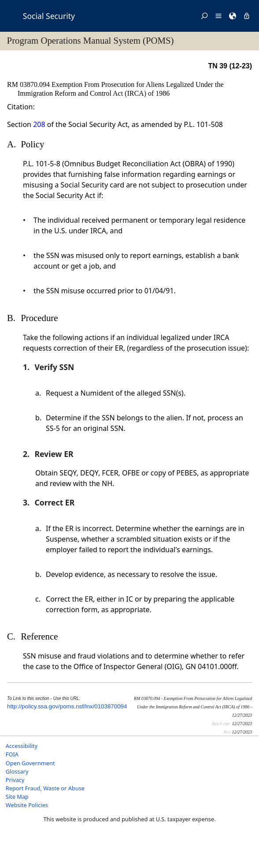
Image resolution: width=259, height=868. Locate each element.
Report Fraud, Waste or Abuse (45, 788)
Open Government (30, 763)
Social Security (49, 16)
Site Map (17, 797)
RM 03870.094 (29, 84)
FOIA (12, 754)
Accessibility (22, 746)
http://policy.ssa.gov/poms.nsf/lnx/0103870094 (67, 706)
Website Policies (27, 805)
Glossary (17, 771)
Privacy (15, 780)
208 (39, 124)
